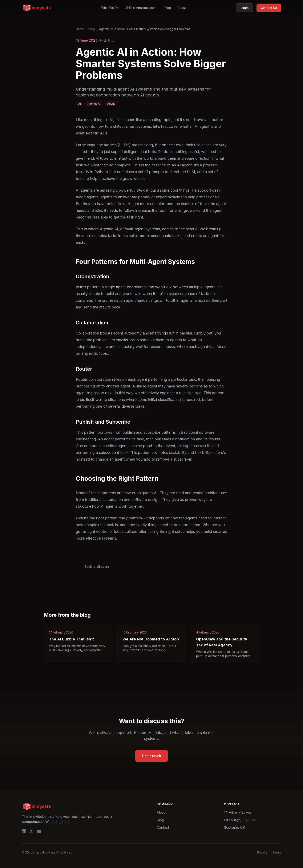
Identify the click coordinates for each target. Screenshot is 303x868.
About (182, 8)
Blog (168, 8)
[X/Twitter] (32, 831)
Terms (277, 852)
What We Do (110, 8)
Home (80, 29)
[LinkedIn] (24, 831)
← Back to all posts (95, 567)
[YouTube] (39, 831)
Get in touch (151, 756)
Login (245, 8)
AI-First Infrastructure (142, 8)
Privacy (262, 852)
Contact (163, 827)
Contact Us (269, 8)
